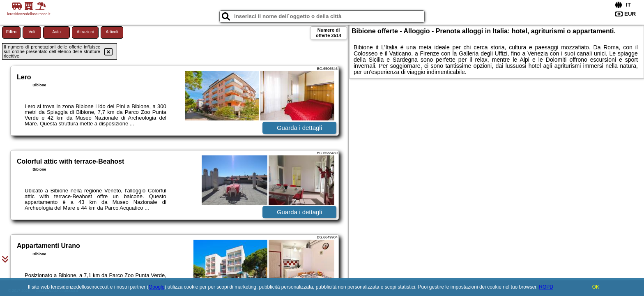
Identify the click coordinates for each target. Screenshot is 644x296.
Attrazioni (85, 32)
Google (157, 287)
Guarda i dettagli (299, 128)
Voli (32, 32)
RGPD (546, 287)
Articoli (112, 32)
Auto (56, 32)
